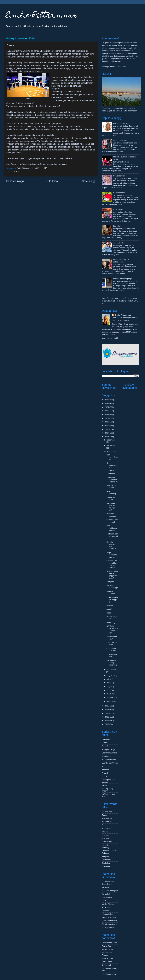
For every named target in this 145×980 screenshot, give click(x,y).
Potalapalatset (108, 927)
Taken (104, 785)
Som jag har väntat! (112, 487)
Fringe (104, 776)
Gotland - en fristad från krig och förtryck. (112, 564)
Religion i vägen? (111, 592)
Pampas (105, 911)
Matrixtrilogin (107, 842)
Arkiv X (105, 773)
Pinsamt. (110, 605)
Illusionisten (107, 818)
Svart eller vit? (119, 176)
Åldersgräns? (119, 209)
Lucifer (105, 743)
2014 (107, 709)
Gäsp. (109, 613)
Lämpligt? (117, 226)
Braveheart (106, 866)
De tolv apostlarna (109, 924)
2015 (107, 706)
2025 (107, 404)
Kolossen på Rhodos (107, 954)
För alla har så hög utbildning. (112, 663)
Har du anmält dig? (121, 123)
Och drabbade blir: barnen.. (112, 467)
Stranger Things (108, 749)
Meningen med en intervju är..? (111, 507)
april (109, 690)
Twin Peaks (107, 756)
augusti (110, 675)
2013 (107, 713)
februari (110, 698)
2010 (107, 724)
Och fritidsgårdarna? (112, 457)
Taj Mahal (106, 894)
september (111, 669)
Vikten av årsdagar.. (112, 515)
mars (109, 694)
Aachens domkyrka (110, 891)
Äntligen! (110, 582)
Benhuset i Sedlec (109, 943)
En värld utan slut (109, 760)
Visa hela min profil (110, 338)
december (111, 440)
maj (109, 687)
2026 (107, 400)
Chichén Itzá (107, 897)
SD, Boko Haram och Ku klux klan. (112, 630)
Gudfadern (106, 860)
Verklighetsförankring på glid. (112, 599)
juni (109, 683)
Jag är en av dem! (112, 644)
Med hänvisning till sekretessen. (121, 261)
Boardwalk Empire (109, 753)
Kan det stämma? (121, 193)
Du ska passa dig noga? (123, 279)
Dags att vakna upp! (112, 586)
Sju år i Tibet (107, 812)
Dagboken (106, 863)
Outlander (106, 739)
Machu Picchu (108, 904)
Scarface (105, 838)
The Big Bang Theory (107, 790)
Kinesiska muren (109, 974)
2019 (107, 426)
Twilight (105, 832)
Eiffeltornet (106, 965)
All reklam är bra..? (112, 638)
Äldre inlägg (89, 181)
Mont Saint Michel (109, 921)
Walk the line (107, 822)
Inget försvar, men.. (112, 656)
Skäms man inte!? (121, 140)
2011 (107, 721)
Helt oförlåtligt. (112, 493)
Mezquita (106, 887)
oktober (110, 452)
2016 (107, 437)
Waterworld (107, 828)
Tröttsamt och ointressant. (112, 536)
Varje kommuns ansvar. (112, 555)
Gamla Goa (107, 946)
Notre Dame (107, 962)
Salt (103, 825)
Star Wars (106, 835)
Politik (17, 171)
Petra (104, 901)
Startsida (53, 181)
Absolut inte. (118, 243)
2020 (107, 422)
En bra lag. (111, 622)
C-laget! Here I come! (112, 521)
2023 (107, 411)
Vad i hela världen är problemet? (112, 479)
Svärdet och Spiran (110, 763)
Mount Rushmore (109, 917)
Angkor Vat (106, 907)
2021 (107, 418)
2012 (107, 717)
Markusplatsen (108, 958)
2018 (107, 429)
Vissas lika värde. (111, 498)
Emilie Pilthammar (41, 16)
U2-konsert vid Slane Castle (108, 883)
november (111, 446)
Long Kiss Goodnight (106, 846)
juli (108, 679)
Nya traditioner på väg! (112, 528)
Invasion (105, 770)
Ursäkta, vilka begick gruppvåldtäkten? (112, 575)
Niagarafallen (107, 914)
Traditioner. (111, 474)
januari (110, 701)
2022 (107, 415)
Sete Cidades (107, 949)
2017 (107, 433)
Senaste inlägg (15, 181)
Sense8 (105, 746)
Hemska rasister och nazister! (111, 546)
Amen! (109, 609)
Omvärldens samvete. (112, 650)
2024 (107, 407)
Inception (106, 856)
